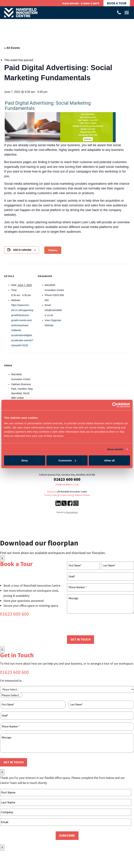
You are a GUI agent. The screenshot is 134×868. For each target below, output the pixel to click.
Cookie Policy (66, 495)
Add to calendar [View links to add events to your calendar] (22, 250)
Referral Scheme (82, 495)
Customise (67, 460)
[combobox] (11, 695)
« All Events (12, 48)
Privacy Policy (51, 495)
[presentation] (94, 625)
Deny (25, 460)
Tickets (53, 250)
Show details (115, 449)
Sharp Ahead (72, 512)
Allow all (109, 460)
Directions (52, 492)
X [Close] (2, 558)
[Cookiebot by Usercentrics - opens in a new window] (115, 405)
